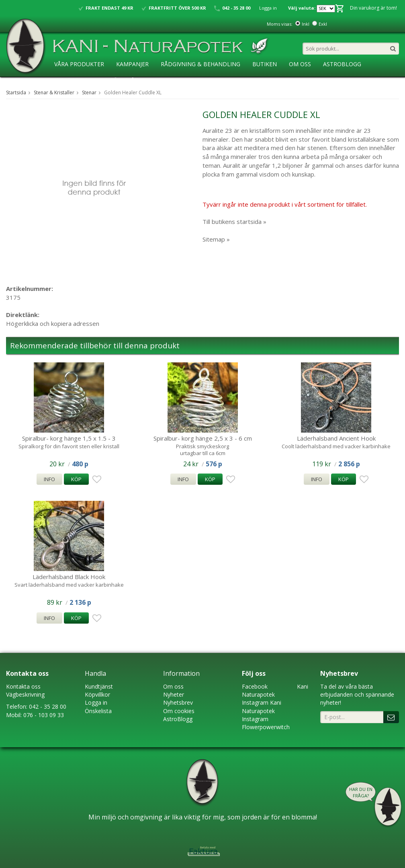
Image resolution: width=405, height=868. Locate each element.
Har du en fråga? (361, 792)
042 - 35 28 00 (48, 706)
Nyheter (174, 694)
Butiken (265, 64)
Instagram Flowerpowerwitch (266, 723)
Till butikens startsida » (234, 222)
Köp (76, 479)
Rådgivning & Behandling (200, 64)
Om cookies (179, 711)
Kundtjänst (99, 686)
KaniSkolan (72, 80)
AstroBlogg (342, 64)
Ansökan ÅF (120, 80)
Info (49, 479)
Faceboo (253, 686)
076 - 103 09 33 (44, 715)
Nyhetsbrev (178, 702)
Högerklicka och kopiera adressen (53, 323)
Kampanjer (132, 64)
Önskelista (98, 711)
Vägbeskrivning (25, 694)
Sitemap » (216, 239)
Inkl (306, 24)
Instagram (255, 702)
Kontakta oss (23, 686)
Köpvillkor (97, 694)
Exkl (323, 24)
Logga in (268, 8)
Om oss (173, 686)
